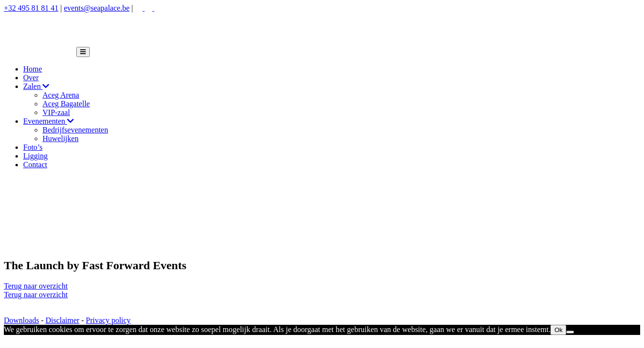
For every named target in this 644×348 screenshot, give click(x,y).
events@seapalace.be (97, 8)
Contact (35, 165)
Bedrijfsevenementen (75, 130)
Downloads (21, 320)
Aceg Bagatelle (66, 104)
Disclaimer (62, 320)
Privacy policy (108, 320)
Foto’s (33, 147)
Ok (558, 330)
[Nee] (570, 332)
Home (33, 69)
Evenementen (49, 121)
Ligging (35, 156)
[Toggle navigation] (83, 52)
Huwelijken (61, 138)
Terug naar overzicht (36, 286)
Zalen (36, 86)
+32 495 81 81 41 (31, 8)
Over (31, 78)
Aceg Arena (61, 95)
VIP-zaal (56, 112)
